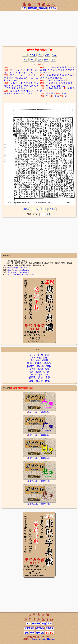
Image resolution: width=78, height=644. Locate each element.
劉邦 (47, 355)
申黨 (30, 363)
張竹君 (33, 375)
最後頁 (52, 209)
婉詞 (47, 369)
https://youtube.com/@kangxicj (19, 272)
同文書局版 (29, 628)
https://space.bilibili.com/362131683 (21, 274)
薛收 (49, 366)
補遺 (46, 60)
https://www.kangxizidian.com (43, 639)
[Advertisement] (39, 29)
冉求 (33, 358)
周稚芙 (40, 369)
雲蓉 (48, 377)
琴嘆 (46, 375)
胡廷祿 (45, 360)
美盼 (40, 377)
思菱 (40, 375)
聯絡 (32, 633)
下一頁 (44, 209)
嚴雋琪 (32, 369)
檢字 (26, 60)
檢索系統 (36, 624)
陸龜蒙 (31, 366)
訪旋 (31, 381)
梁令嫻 (46, 372)
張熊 (39, 358)
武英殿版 (40, 628)
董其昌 (38, 363)
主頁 (24, 8)
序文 (25, 55)
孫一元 (32, 355)
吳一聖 (40, 355)
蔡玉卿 (39, 381)
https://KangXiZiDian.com (18, 268)
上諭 (40, 55)
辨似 (32, 60)
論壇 (27, 633)
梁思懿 (38, 372)
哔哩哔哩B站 (46, 412)
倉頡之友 (52, 8)
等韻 (39, 60)
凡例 (54, 55)
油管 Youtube (33, 412)
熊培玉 (32, 377)
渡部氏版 (50, 628)
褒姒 (48, 381)
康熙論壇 (43, 8)
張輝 (45, 358)
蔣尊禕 (48, 363)
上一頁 (35, 209)
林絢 (38, 360)
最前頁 (26, 209)
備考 (53, 60)
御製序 (32, 55)
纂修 (47, 55)
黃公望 (40, 366)
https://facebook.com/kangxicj (19, 270)
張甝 (32, 360)
